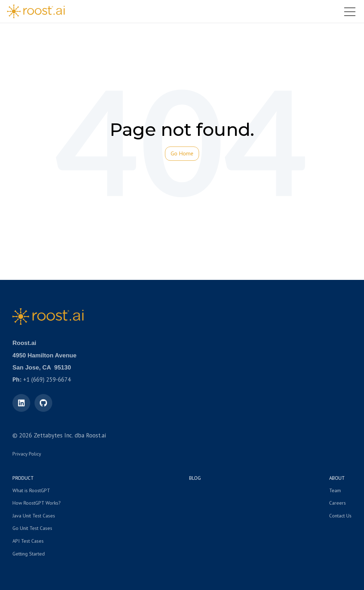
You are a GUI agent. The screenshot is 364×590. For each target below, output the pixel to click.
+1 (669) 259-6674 (47, 379)
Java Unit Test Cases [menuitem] (34, 516)
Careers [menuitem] (338, 503)
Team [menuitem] (335, 490)
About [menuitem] (337, 478)
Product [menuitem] (23, 478)
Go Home (182, 153)
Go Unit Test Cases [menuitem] (32, 528)
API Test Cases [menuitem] (28, 541)
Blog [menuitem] (195, 478)
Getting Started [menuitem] (29, 554)
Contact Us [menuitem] (340, 516)
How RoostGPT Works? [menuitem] (37, 503)
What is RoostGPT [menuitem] (31, 490)
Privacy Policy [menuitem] (27, 454)
